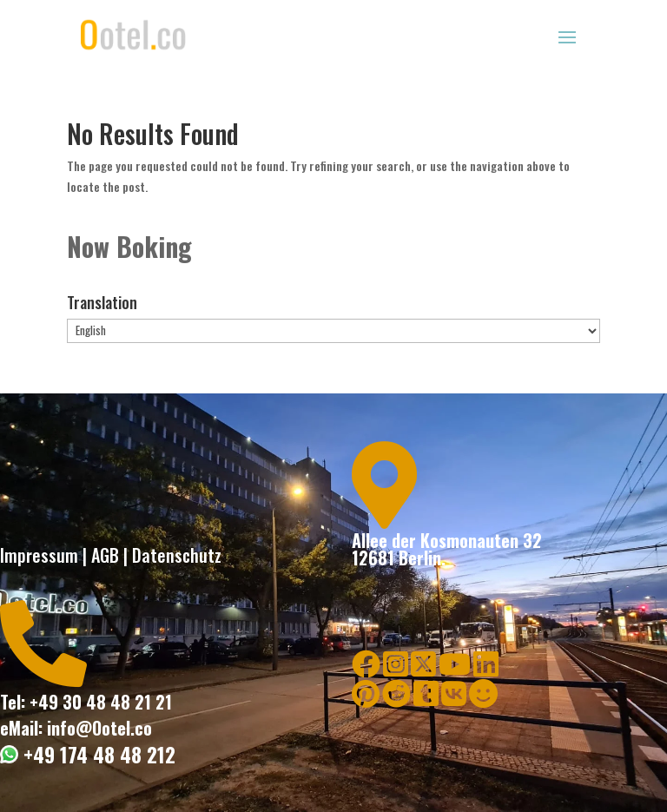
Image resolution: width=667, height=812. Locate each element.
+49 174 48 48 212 (97, 755)
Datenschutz (177, 555)
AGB (105, 555)
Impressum (39, 555)
